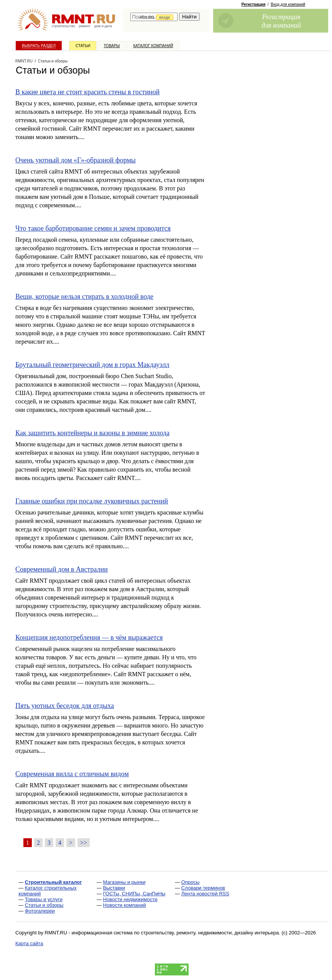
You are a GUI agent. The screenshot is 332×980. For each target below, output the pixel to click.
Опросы (190, 882)
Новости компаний (125, 905)
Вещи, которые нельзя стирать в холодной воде (84, 297)
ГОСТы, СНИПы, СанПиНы (134, 894)
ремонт (85, 26)
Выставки (114, 888)
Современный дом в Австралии (62, 569)
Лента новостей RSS (205, 894)
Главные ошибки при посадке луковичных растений (92, 501)
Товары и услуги (44, 899)
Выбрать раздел (39, 46)
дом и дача (103, 26)
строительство (63, 26)
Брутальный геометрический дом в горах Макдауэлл (92, 365)
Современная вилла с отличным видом (72, 774)
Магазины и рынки (124, 882)
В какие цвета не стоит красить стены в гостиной (87, 92)
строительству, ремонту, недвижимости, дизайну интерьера (210, 933)
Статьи (83, 46)
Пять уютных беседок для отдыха (65, 706)
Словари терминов (203, 888)
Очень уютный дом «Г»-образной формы (76, 160)
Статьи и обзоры (44, 905)
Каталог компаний (153, 46)
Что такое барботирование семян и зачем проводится (93, 228)
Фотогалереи (40, 911)
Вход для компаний (288, 4)
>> (84, 843)
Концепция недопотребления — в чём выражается (89, 637)
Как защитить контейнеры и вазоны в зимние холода (92, 433)
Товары (112, 46)
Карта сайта (29, 943)
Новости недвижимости (130, 899)
